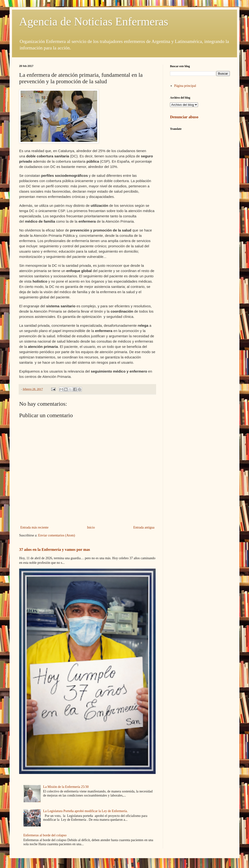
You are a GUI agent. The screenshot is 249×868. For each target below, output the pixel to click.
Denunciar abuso (184, 117)
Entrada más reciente (34, 527)
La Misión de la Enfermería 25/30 (66, 787)
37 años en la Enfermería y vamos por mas (55, 550)
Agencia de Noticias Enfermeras (94, 21)
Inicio (91, 527)
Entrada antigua (144, 527)
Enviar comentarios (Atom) (57, 535)
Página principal (185, 86)
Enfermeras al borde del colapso (45, 835)
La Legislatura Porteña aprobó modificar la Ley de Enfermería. (85, 811)
